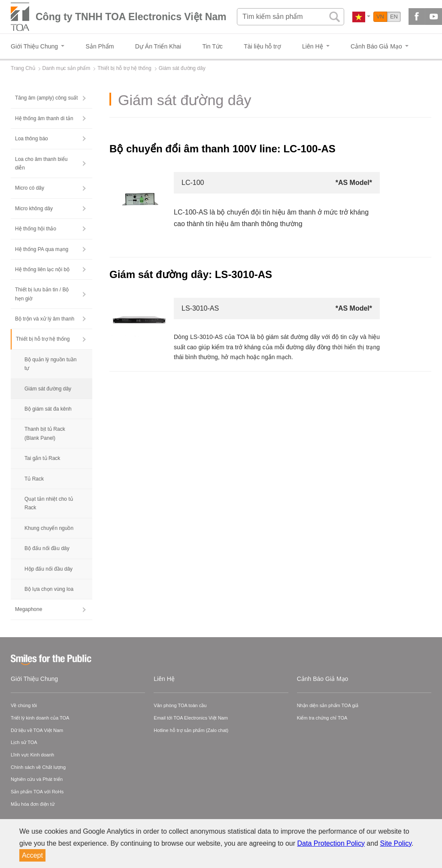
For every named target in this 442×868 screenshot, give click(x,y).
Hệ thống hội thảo (36, 229)
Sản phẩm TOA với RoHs (37, 792)
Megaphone (29, 609)
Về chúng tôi (24, 705)
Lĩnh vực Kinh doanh (32, 755)
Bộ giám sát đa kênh (48, 409)
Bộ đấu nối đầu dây (47, 548)
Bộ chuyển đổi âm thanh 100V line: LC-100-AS (223, 149)
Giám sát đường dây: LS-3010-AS (191, 274)
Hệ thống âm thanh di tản (44, 118)
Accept (32, 855)
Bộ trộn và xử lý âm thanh (45, 319)
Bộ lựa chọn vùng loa (49, 589)
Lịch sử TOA (24, 742)
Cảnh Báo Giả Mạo (323, 679)
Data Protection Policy (331, 843)
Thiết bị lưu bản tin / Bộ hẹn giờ (42, 294)
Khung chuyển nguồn (49, 528)
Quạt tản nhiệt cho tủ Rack (49, 503)
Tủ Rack (34, 479)
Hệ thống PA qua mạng (42, 249)
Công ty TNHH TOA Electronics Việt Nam (131, 17)
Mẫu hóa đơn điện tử (33, 804)
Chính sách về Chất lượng (38, 767)
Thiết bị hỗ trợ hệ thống (43, 339)
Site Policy (396, 843)
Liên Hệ (164, 679)
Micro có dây (30, 188)
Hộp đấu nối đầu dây (48, 569)
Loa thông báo (32, 139)
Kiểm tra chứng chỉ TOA (322, 718)
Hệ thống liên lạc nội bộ (42, 269)
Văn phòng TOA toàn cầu (180, 705)
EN (394, 17)
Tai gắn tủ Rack (42, 458)
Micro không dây (34, 209)
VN (380, 17)
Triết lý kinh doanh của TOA (40, 718)
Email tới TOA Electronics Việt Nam (191, 718)
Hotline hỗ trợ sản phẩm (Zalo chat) (191, 730)
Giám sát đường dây (48, 389)
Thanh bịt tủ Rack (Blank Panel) (45, 433)
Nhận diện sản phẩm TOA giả (328, 705)
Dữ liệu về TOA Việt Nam (37, 730)
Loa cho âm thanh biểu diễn (41, 163)
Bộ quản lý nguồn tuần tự (50, 364)
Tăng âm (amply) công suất (46, 98)
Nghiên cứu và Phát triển (37, 779)
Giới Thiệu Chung (34, 679)
